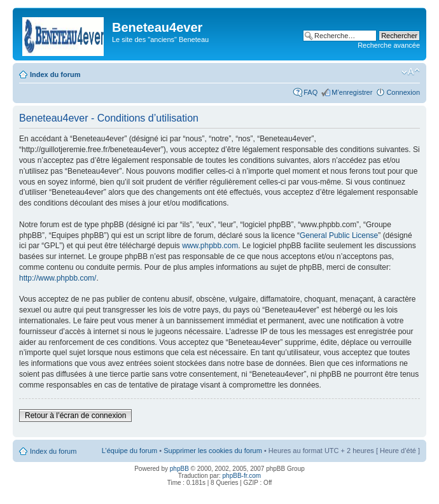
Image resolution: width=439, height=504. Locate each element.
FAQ (310, 92)
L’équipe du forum (129, 451)
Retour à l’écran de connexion (75, 416)
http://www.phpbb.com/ (58, 278)
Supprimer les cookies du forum (213, 451)
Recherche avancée (389, 45)
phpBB (179, 469)
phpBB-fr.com (242, 476)
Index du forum (55, 74)
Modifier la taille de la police (411, 72)
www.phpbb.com (210, 246)
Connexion (403, 92)
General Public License (339, 235)
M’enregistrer (352, 92)
